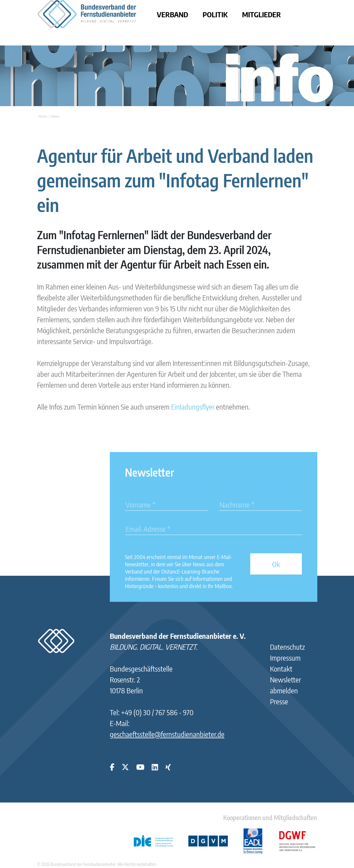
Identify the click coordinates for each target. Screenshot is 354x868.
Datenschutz (287, 647)
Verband (172, 14)
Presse (279, 701)
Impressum (285, 658)
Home (42, 116)
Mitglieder (261, 14)
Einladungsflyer (193, 407)
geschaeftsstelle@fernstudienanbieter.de (167, 734)
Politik (215, 14)
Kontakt (281, 669)
